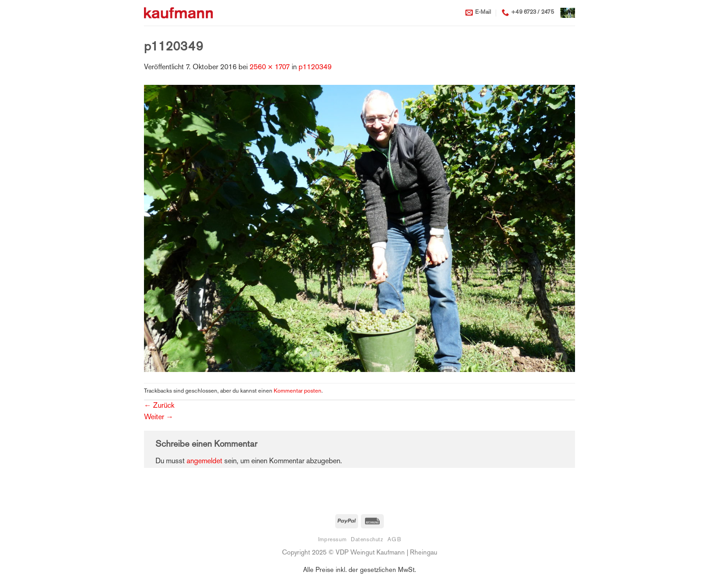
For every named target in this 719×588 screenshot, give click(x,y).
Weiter (159, 418)
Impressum (332, 540)
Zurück (159, 406)
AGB (394, 540)
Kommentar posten (298, 391)
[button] (568, 13)
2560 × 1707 (270, 68)
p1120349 (315, 68)
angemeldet (205, 462)
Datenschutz (367, 540)
